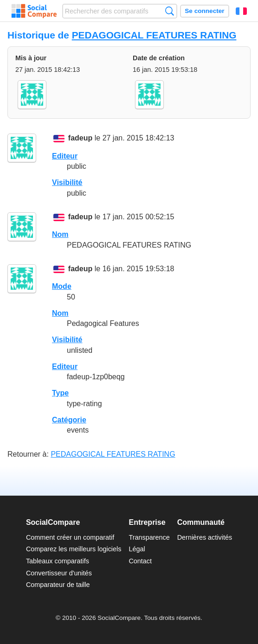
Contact (140, 561)
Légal (137, 549)
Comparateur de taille (58, 585)
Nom (60, 234)
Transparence (149, 537)
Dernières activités (205, 537)
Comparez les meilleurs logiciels (74, 549)
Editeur (65, 156)
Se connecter (204, 11)
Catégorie (69, 420)
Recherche (170, 11)
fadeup (80, 138)
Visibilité (67, 182)
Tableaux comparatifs (58, 561)
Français (241, 11)
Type (60, 393)
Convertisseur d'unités (59, 573)
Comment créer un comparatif (70, 537)
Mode (62, 286)
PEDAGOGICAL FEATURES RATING (154, 35)
